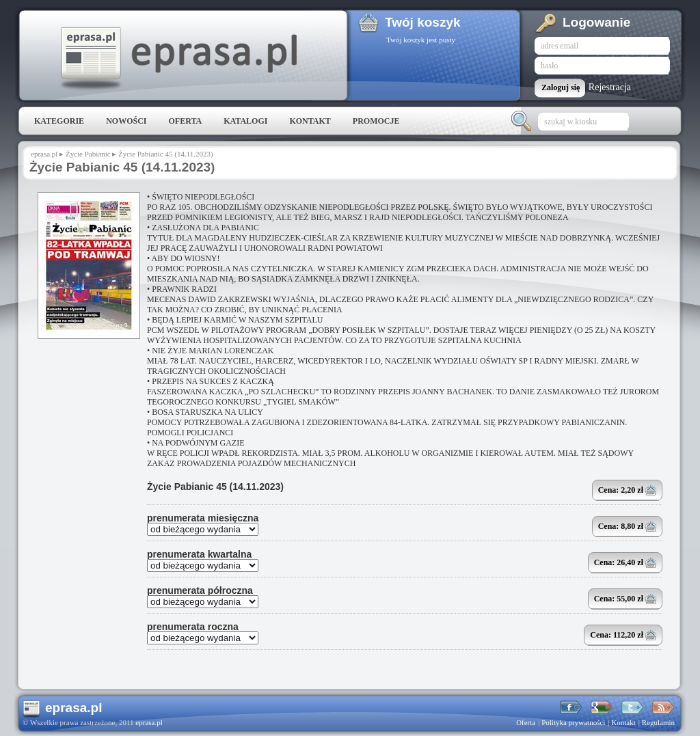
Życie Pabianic (88, 154)
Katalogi (245, 121)
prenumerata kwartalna (199, 554)
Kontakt (310, 121)
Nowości (126, 121)
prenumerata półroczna (200, 590)
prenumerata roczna (193, 627)
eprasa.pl (178, 59)
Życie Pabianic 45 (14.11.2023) (215, 487)
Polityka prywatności (573, 722)
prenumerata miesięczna (203, 518)
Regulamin (658, 722)
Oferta (185, 121)
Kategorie (59, 121)
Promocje (376, 121)
